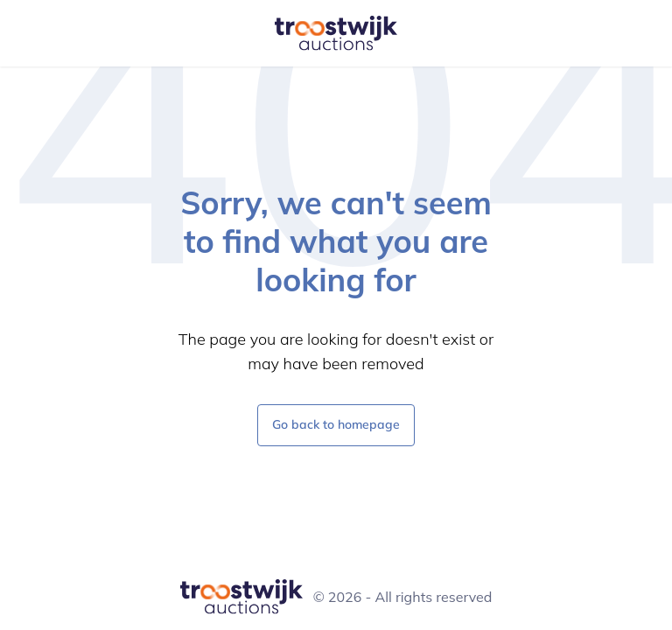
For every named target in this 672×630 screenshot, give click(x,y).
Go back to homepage (336, 424)
